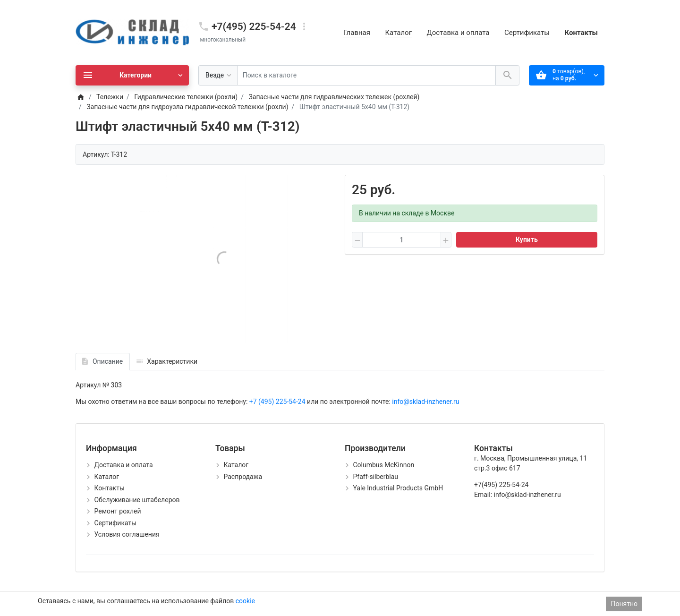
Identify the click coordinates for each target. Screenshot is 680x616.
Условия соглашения (127, 534)
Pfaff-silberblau (375, 477)
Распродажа (243, 477)
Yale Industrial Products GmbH (398, 488)
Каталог (398, 33)
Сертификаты (527, 33)
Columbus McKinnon (383, 465)
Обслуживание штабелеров (137, 500)
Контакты (581, 33)
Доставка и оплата (458, 33)
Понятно (624, 604)
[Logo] (132, 32)
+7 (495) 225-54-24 (278, 402)
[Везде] (218, 75)
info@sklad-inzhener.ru (425, 402)
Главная (357, 33)
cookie (245, 601)
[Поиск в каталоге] (366, 75)
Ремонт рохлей (117, 511)
